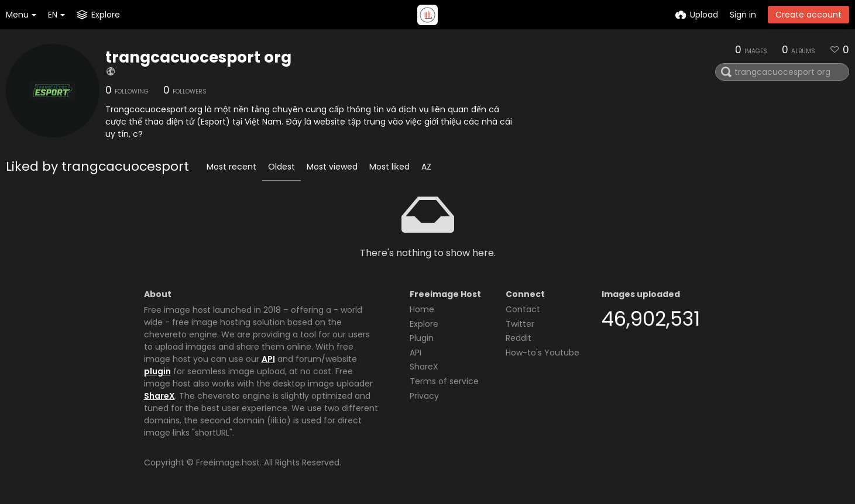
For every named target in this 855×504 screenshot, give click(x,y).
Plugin (422, 338)
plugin (157, 371)
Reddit (519, 338)
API (268, 359)
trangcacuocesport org (198, 57)
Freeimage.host (228, 462)
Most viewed (332, 167)
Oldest (281, 167)
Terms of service (444, 381)
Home (422, 309)
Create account (808, 15)
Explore (424, 324)
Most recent (231, 167)
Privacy (424, 396)
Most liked (389, 167)
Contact (523, 309)
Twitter (520, 324)
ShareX (159, 396)
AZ (426, 167)
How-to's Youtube (542, 353)
